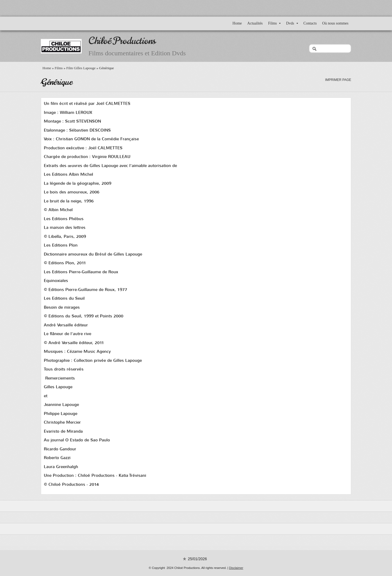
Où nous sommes (335, 23)
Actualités (255, 23)
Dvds (292, 23)
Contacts (310, 23)
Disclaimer (236, 568)
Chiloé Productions (122, 41)
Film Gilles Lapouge (81, 68)
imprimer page (338, 80)
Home (237, 23)
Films (274, 23)
